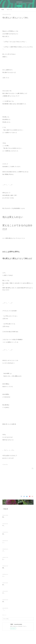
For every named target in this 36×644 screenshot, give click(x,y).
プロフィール (9, 10)
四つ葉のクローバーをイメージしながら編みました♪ (16, 534)
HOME (3, 10)
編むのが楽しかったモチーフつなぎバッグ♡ (14, 568)
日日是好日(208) (5, 465)
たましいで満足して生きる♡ (10, 559)
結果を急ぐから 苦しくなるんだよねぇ (13, 585)
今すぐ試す (19, 6)
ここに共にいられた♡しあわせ (10, 542)
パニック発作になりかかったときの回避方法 (14, 551)
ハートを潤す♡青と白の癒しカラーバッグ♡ (14, 576)
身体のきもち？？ (7, 602)
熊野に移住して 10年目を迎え (10, 517)
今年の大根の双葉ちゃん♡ (9, 526)
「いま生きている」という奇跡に (11, 610)
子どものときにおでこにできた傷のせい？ (13, 593)
